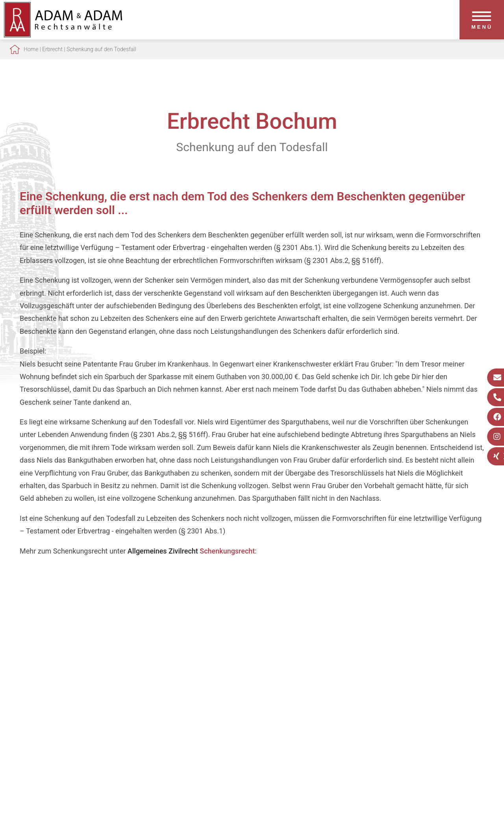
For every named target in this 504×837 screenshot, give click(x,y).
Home (31, 49)
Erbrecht (52, 49)
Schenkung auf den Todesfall (101, 49)
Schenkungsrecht (227, 551)
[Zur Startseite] (63, 35)
